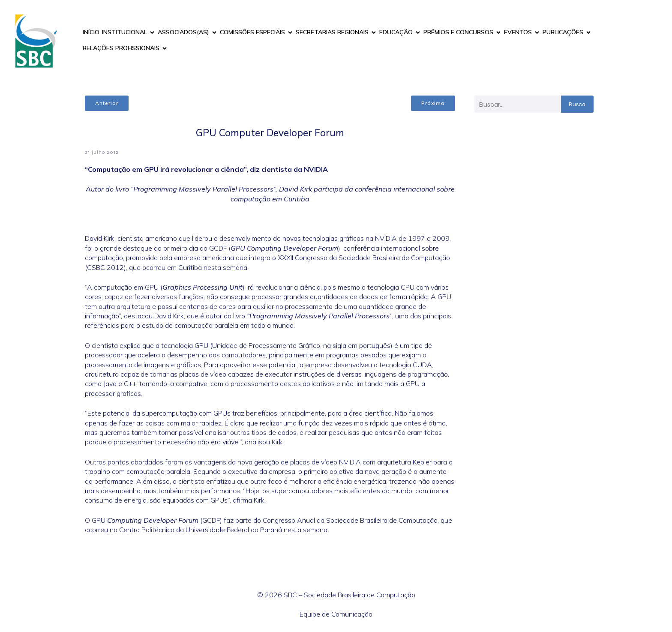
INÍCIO (91, 32)
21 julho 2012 (102, 152)
